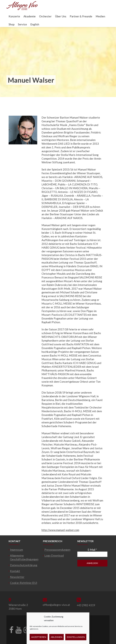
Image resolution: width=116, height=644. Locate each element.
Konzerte (14, 16)
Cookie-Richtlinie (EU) (24, 583)
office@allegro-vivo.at (56, 605)
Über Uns (61, 16)
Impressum (16, 550)
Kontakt (15, 571)
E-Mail (92, 550)
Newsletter (17, 577)
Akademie (30, 16)
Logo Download (54, 556)
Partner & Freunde (81, 16)
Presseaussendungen (57, 550)
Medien (100, 16)
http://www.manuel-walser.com (60, 530)
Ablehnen (56, 637)
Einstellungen (76, 637)
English (35, 24)
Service (22, 24)
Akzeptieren (39, 637)
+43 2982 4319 (86, 605)
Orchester (45, 16)
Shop (12, 24)
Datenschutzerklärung (24, 565)
